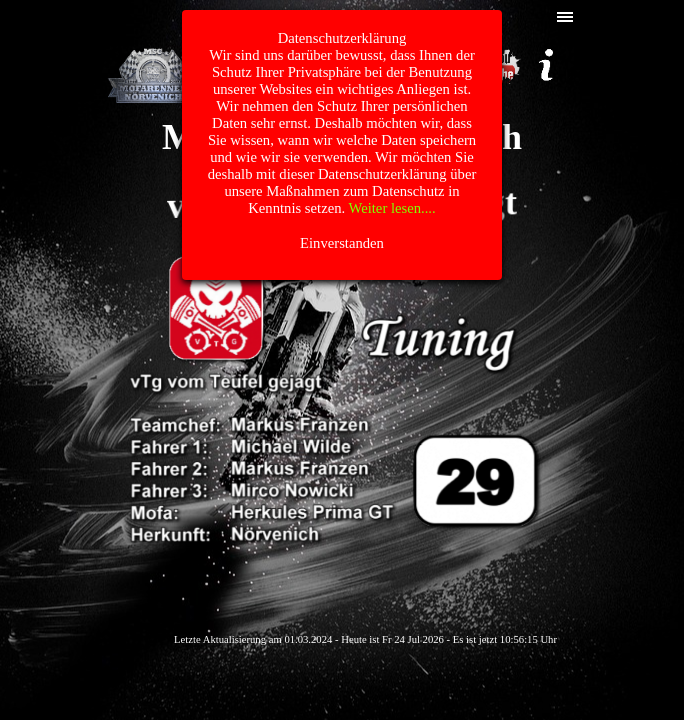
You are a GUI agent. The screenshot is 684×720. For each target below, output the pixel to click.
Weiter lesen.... (392, 208)
